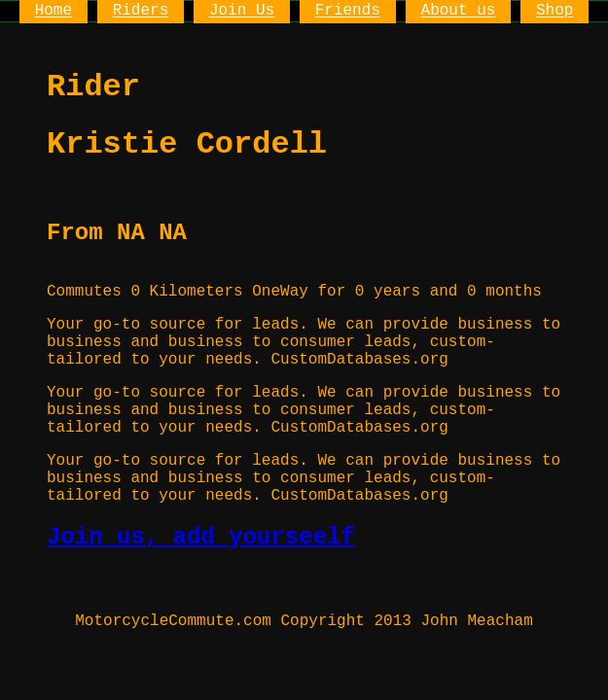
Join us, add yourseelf (201, 537)
